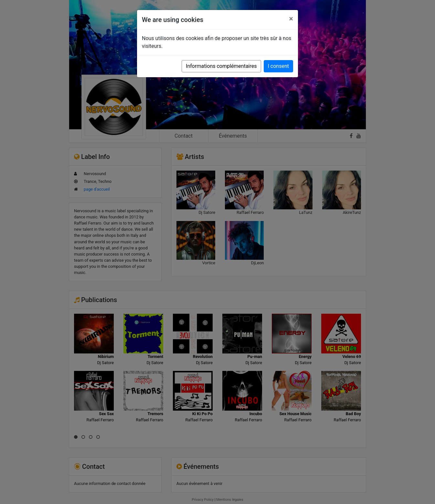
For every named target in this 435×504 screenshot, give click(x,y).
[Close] (291, 19)
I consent (278, 66)
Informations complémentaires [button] (221, 66)
